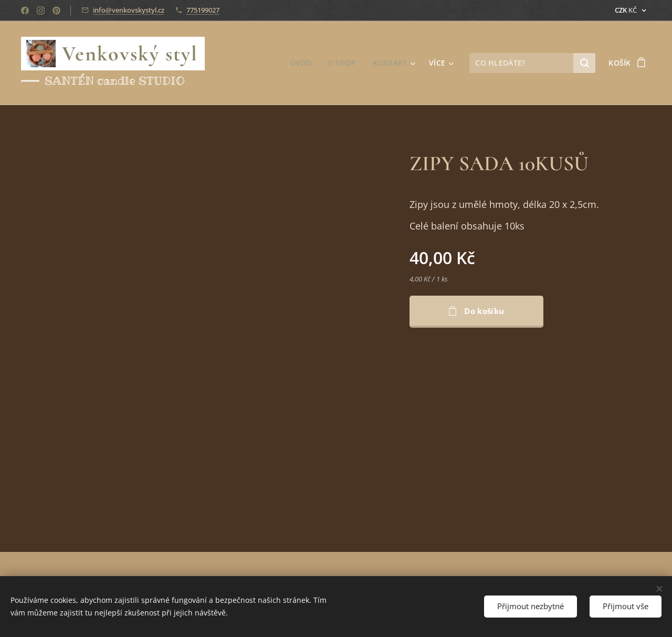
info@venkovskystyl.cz (129, 10)
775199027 (203, 10)
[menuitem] (302, 63)
